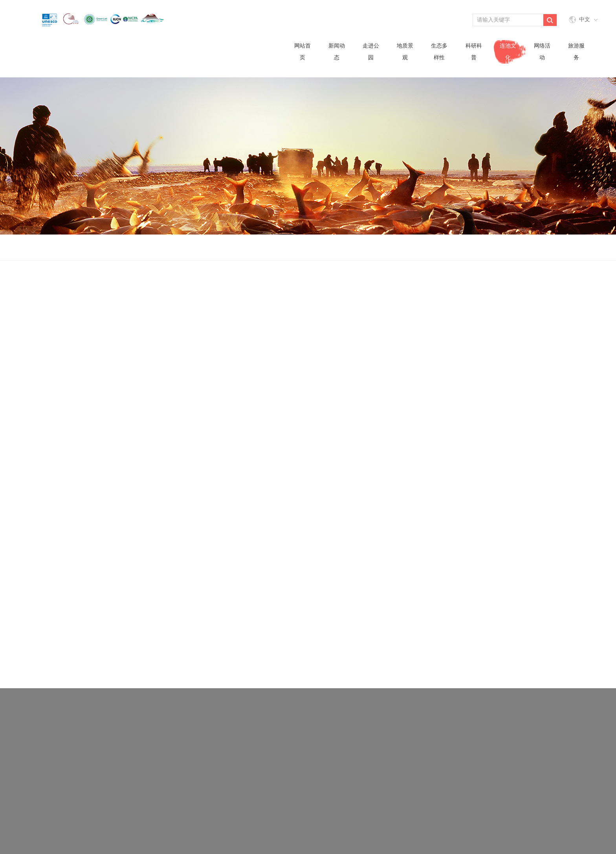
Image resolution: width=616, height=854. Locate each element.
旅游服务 (576, 52)
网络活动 (542, 52)
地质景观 (405, 52)
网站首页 (302, 52)
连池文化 (508, 52)
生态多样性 (439, 52)
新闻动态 (337, 52)
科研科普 (474, 52)
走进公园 (371, 52)
